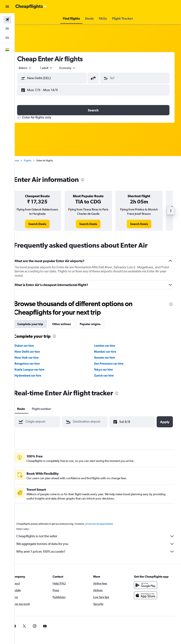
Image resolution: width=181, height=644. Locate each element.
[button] (7, 7)
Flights (37, 161)
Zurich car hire (109, 375)
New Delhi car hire (36, 352)
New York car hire (36, 358)
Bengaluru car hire (36, 364)
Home (25, 161)
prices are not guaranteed (108, 524)
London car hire (109, 346)
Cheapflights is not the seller (100, 536)
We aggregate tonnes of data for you (100, 544)
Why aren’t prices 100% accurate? (100, 552)
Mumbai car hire (110, 352)
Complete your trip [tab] (39, 324)
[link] (45, 224)
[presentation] (92, 180)
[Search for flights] (7, 20)
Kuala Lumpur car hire (39, 369)
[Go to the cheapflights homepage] (31, 7)
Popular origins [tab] (99, 324)
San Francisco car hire (113, 364)
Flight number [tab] (51, 409)
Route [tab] (30, 409)
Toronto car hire (109, 358)
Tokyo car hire (108, 369)
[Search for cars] (7, 38)
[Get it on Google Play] (148, 585)
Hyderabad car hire (37, 375)
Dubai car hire (33, 346)
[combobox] (77, 68)
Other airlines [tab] (71, 324)
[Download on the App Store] (148, 595)
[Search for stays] (7, 29)
